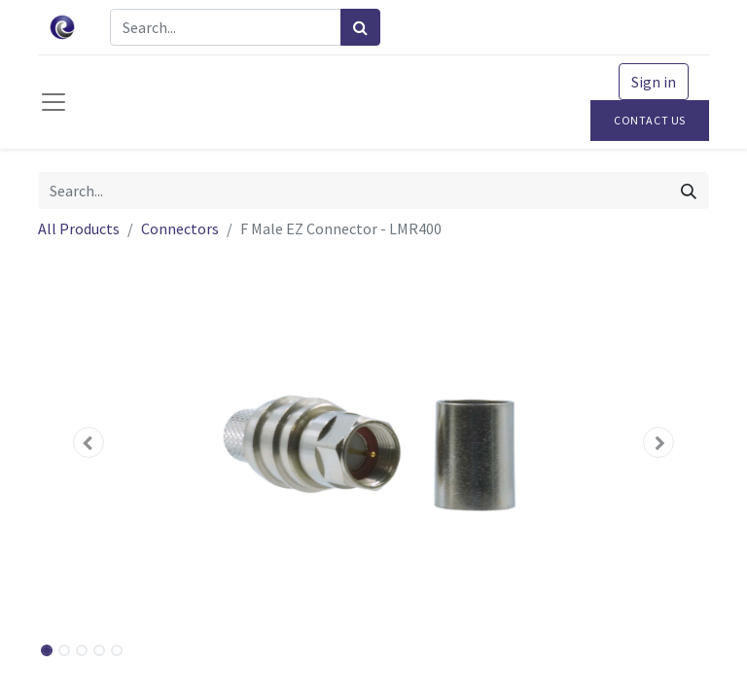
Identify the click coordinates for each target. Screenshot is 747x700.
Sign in (654, 82)
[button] (89, 442)
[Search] (360, 27)
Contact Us (650, 120)
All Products (79, 228)
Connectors (180, 228)
